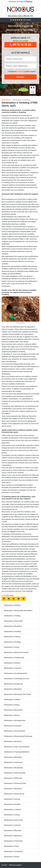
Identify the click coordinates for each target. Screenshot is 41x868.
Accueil (4, 865)
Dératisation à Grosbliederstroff (15, 673)
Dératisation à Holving (12, 799)
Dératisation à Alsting (12, 715)
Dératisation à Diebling (12, 605)
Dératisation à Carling (12, 815)
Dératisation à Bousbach (13, 626)
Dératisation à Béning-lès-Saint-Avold (17, 694)
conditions (21, 71)
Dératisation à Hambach (13, 726)
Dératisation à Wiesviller (13, 831)
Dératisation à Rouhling (12, 642)
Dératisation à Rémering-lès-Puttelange (18, 736)
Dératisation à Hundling (12, 631)
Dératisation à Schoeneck (13, 762)
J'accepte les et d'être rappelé (22, 71)
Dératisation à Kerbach (12, 663)
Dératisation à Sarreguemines (15, 720)
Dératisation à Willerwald (13, 778)
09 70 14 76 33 (20, 45)
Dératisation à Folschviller (13, 841)
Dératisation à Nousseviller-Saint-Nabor (18, 611)
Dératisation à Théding (12, 616)
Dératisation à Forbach (12, 700)
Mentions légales (15, 865)
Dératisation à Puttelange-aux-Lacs (17, 679)
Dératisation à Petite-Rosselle (15, 773)
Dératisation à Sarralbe (12, 804)
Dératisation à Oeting (12, 647)
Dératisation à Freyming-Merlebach (17, 752)
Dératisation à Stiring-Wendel (14, 731)
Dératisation (6, 100)
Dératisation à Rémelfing (13, 757)
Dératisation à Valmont (12, 825)
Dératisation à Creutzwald (13, 851)
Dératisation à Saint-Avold (13, 820)
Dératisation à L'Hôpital (12, 810)
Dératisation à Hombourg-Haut (15, 783)
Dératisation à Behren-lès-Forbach (16, 652)
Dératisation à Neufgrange (13, 768)
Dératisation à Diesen (12, 857)
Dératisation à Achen (11, 846)
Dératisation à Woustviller (13, 710)
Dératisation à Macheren (13, 789)
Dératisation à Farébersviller (14, 658)
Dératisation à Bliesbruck (13, 836)
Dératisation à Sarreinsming (14, 794)
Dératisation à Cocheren (13, 668)
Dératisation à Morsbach (13, 689)
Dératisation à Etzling (12, 705)
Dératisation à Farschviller (13, 621)
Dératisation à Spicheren (13, 741)
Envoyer (21, 77)
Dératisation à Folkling (12, 637)
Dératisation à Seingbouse (13, 684)
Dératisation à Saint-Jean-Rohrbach (17, 747)
